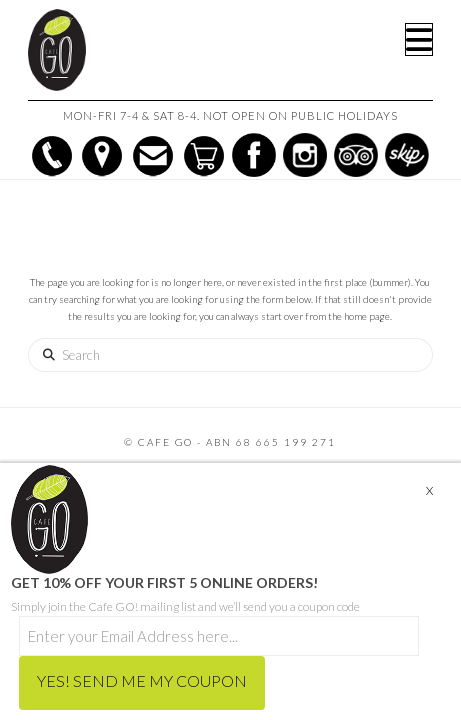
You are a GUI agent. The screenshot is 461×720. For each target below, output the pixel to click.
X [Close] (429, 490)
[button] (419, 39)
